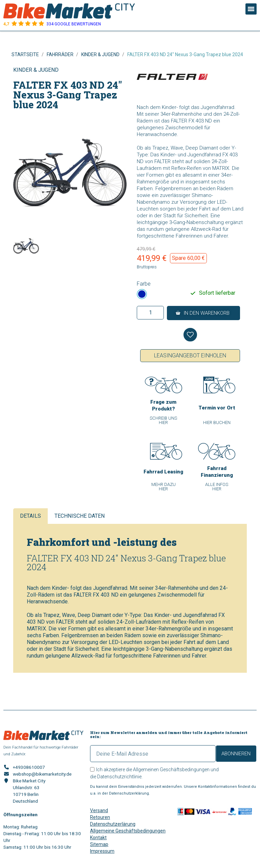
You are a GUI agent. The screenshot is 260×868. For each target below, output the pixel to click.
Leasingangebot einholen (190, 355)
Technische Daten (80, 516)
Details (30, 516)
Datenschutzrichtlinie (119, 777)
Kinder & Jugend (36, 70)
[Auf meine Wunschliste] (190, 335)
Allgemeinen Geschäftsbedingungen (171, 770)
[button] (203, 313)
